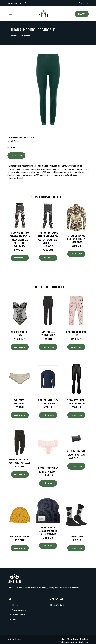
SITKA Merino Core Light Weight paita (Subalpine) (76, 239)
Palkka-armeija (18, 615)
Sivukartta (83, 642)
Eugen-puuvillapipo (20, 536)
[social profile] (26, 3)
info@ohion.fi (83, 3)
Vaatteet (14, 36)
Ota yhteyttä (73, 639)
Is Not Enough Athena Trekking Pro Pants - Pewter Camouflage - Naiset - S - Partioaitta (48, 240)
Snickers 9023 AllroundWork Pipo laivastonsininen (48, 531)
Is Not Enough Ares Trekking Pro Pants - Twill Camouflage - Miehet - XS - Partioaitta (20, 240)
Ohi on (15, 605)
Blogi (14, 620)
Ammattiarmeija (19, 610)
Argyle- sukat (76, 536)
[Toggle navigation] (11, 14)
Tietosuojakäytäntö (68, 642)
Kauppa (82, 14)
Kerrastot (26, 36)
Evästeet (84, 639)
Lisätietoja (16, 155)
